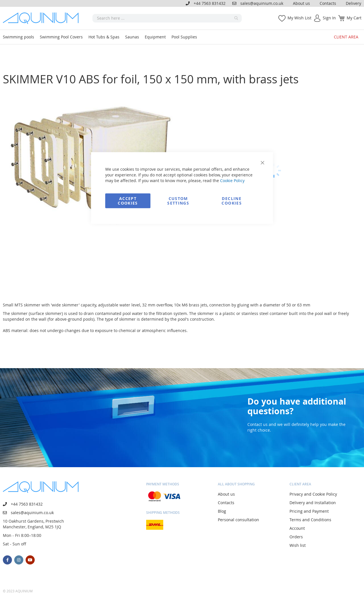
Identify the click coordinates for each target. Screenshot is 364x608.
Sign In (329, 18)
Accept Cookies (128, 200)
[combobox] (167, 18)
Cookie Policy (232, 180)
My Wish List (299, 18)
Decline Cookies (231, 200)
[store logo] (43, 18)
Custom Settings (178, 200)
